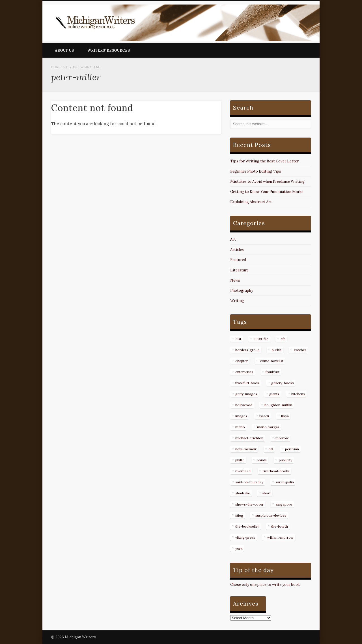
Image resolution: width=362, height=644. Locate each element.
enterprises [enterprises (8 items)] (244, 372)
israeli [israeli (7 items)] (264, 416)
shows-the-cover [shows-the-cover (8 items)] (249, 504)
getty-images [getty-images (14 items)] (246, 394)
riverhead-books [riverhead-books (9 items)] (276, 471)
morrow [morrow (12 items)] (282, 438)
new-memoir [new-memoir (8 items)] (246, 449)
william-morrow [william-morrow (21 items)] (280, 537)
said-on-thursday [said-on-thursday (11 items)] (249, 482)
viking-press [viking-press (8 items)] (245, 537)
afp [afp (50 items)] (283, 339)
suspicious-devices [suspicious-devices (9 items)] (271, 515)
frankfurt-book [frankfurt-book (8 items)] (247, 383)
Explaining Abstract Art (251, 202)
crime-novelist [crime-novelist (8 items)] (272, 361)
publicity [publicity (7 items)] (285, 460)
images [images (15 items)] (241, 416)
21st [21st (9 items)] (238, 339)
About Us (64, 50)
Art (233, 239)
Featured (238, 260)
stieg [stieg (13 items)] (239, 515)
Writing (237, 301)
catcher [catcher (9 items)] (300, 350)
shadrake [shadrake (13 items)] (243, 493)
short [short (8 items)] (266, 493)
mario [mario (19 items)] (240, 427)
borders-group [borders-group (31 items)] (247, 350)
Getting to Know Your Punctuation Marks (267, 192)
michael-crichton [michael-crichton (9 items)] (249, 438)
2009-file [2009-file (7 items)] (261, 339)
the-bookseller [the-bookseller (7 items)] (247, 526)
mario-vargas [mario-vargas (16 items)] (268, 427)
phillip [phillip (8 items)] (240, 460)
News (235, 280)
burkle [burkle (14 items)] (277, 350)
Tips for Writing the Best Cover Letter (264, 161)
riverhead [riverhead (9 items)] (243, 471)
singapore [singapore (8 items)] (284, 504)
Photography (242, 291)
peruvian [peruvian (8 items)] (292, 449)
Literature (239, 270)
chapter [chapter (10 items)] (242, 361)
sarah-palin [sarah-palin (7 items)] (285, 482)
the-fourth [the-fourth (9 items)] (280, 526)
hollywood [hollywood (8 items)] (244, 405)
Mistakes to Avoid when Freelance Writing (267, 181)
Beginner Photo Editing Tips (256, 171)
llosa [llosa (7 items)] (285, 416)
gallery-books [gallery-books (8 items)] (283, 383)
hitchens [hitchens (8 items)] (298, 394)
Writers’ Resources (109, 50)
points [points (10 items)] (262, 460)
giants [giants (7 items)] (274, 394)
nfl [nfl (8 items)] (271, 449)
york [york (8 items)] (239, 548)
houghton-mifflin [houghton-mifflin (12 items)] (278, 405)
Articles (237, 250)
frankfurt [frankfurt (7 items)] (272, 372)
